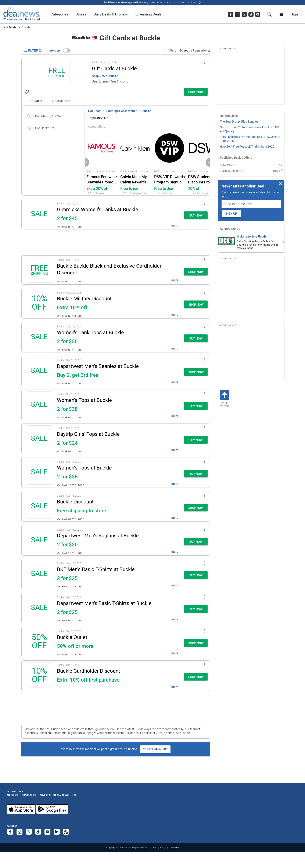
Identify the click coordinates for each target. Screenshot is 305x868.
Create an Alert (155, 749)
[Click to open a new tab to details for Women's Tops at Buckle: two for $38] (39, 405)
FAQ (75, 795)
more (175, 225)
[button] (67, 50)
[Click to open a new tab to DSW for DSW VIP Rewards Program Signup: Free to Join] (169, 162)
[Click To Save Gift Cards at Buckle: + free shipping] (27, 92)
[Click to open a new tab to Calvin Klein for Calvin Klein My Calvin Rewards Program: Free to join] (136, 162)
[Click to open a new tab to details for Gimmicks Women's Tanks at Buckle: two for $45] (39, 214)
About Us (12, 795)
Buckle (147, 111)
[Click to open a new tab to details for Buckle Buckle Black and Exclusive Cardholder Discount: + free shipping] (39, 270)
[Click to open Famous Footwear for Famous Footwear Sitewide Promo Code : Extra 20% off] (102, 162)
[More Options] (204, 62)
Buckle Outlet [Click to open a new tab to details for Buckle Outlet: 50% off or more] (72, 637)
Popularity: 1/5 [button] (98, 118)
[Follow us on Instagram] (19, 832)
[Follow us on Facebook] (10, 832)
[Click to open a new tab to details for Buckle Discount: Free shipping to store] (39, 506)
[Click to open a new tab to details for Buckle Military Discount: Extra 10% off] (39, 303)
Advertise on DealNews (54, 795)
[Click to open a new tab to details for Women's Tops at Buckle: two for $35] (39, 472)
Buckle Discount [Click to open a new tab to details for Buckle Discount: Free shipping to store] (75, 502)
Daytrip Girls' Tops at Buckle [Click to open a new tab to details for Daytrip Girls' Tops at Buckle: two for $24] (88, 434)
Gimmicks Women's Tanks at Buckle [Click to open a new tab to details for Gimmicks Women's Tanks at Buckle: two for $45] (98, 210)
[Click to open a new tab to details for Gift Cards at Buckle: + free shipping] (57, 73)
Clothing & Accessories (122, 111)
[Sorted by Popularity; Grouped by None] (195, 50)
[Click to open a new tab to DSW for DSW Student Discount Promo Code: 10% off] (203, 162)
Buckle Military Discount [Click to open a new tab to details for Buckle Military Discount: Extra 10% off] (84, 299)
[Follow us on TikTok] (38, 832)
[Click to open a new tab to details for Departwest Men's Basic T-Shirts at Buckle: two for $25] (39, 608)
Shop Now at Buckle (105, 76)
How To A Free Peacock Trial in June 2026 (247, 147)
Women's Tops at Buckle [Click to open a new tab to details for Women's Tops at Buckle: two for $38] (84, 400)
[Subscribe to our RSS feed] (66, 832)
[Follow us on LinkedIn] (57, 832)
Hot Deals (10, 27)
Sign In (296, 14)
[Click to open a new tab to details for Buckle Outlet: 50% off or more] (39, 642)
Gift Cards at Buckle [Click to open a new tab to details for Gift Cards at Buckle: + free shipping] (114, 68)
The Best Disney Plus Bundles (239, 122)
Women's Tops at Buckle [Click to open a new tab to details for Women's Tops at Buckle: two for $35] (84, 468)
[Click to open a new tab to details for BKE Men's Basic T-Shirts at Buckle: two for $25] (39, 574)
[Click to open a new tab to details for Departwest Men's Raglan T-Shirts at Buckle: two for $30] (39, 540)
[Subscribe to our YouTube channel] (47, 832)
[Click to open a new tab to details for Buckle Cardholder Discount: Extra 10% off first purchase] (39, 676)
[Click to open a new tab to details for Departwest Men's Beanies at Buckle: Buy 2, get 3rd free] (39, 371)
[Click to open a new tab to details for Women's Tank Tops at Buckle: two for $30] (39, 337)
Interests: (55, 50)
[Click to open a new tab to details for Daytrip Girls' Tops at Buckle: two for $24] (39, 439)
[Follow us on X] (29, 832)
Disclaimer (174, 848)
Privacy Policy (159, 848)
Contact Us (29, 795)
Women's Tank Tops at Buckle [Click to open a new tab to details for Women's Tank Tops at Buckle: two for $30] (90, 333)
